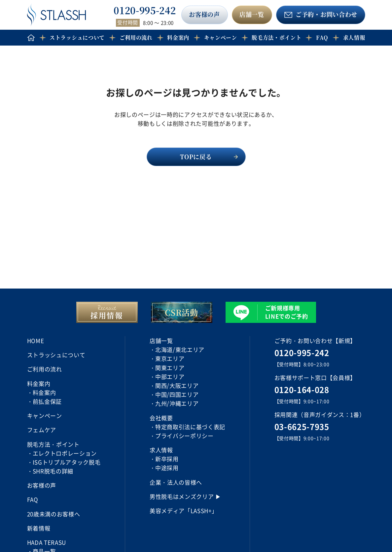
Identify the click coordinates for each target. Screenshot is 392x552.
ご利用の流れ (136, 37)
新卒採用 (167, 459)
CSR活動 (181, 312)
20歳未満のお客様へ (54, 514)
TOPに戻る (196, 156)
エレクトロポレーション (65, 453)
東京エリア (170, 358)
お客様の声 (204, 14)
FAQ (322, 37)
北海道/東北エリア (180, 349)
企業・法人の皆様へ (176, 482)
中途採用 (167, 468)
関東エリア (170, 368)
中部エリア (170, 377)
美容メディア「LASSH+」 (184, 511)
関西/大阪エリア (177, 385)
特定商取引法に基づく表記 (190, 427)
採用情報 (107, 315)
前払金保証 (47, 401)
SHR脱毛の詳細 (53, 471)
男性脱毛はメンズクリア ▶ (185, 496)
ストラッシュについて (77, 37)
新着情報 (39, 528)
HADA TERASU (47, 542)
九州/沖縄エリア (177, 403)
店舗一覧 (252, 14)
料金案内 (44, 392)
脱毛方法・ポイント (276, 37)
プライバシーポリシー (184, 436)
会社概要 (161, 418)
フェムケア (42, 430)
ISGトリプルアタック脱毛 (67, 462)
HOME (36, 341)
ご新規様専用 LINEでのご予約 (287, 312)
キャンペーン (221, 37)
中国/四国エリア (177, 394)
